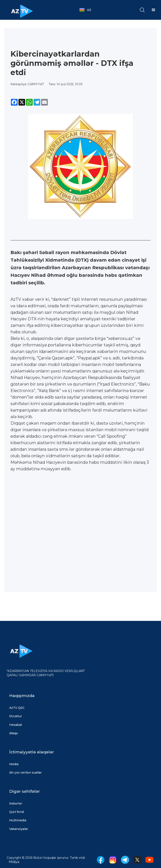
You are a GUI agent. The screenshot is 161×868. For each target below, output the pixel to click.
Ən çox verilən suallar (25, 773)
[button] (87, 10)
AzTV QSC (17, 708)
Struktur (16, 716)
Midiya (14, 862)
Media (14, 764)
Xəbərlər (16, 803)
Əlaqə (14, 733)
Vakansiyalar (19, 829)
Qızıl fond (16, 812)
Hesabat (16, 725)
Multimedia (18, 820)
